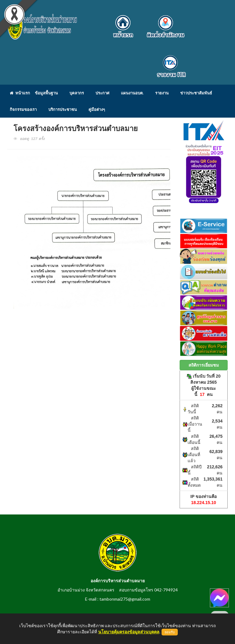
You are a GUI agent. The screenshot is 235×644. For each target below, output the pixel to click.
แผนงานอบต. (132, 93)
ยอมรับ (170, 632)
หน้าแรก (20, 93)
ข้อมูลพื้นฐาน (46, 93)
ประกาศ (102, 93)
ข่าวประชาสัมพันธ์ (196, 93)
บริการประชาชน (63, 109)
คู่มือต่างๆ (97, 109)
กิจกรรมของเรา (23, 109)
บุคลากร (77, 93)
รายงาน (162, 93)
